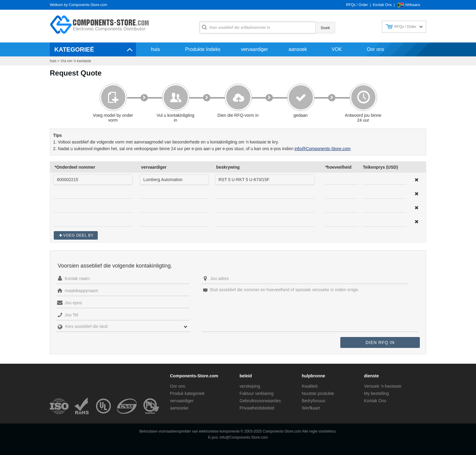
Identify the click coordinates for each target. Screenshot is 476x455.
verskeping (250, 386)
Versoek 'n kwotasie (383, 386)
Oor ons (376, 49)
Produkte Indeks (203, 49)
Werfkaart (311, 408)
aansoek (298, 49)
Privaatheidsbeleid (257, 408)
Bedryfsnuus (314, 401)
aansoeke (179, 408)
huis (155, 49)
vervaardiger (255, 49)
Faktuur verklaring (257, 393)
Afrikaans (413, 5)
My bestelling (376, 393)
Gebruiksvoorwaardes (260, 401)
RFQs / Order (357, 5)
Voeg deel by (78, 235)
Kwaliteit (310, 386)
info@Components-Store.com (323, 149)
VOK (337, 49)
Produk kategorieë (187, 393)
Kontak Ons (382, 5)
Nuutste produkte (318, 393)
